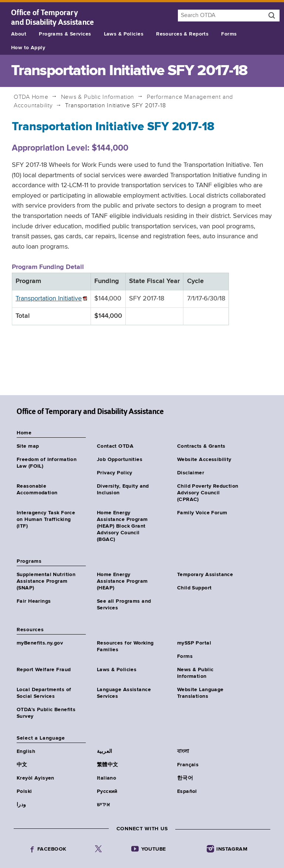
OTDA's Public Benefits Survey (46, 713)
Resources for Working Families (125, 646)
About (19, 34)
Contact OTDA (115, 446)
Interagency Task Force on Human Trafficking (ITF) (46, 519)
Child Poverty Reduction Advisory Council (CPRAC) (208, 493)
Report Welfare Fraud (44, 670)
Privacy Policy (115, 473)
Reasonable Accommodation (37, 489)
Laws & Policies (124, 34)
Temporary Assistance (205, 575)
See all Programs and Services (124, 605)
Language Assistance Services (124, 693)
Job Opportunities (120, 460)
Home (31, 97)
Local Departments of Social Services (44, 693)
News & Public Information (98, 97)
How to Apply (28, 48)
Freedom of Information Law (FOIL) (47, 463)
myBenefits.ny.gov (40, 643)
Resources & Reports (182, 34)
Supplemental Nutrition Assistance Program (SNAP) (46, 581)
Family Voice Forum (202, 513)
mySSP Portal (194, 643)
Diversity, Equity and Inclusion (123, 489)
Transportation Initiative (49, 299)
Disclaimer (191, 473)
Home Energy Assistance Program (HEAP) (122, 581)
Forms (229, 34)
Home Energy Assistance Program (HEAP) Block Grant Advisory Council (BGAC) (122, 526)
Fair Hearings (34, 601)
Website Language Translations (200, 693)
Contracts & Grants (201, 446)
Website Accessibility (204, 460)
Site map (28, 446)
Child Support (194, 588)
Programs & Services (65, 34)
